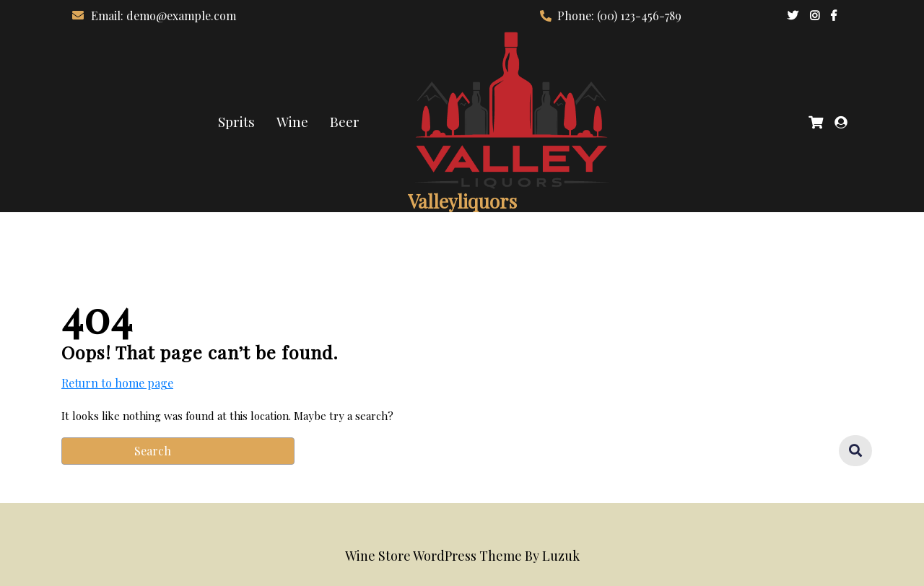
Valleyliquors (462, 201)
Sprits (236, 121)
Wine (292, 121)
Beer (345, 121)
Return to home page (117, 383)
